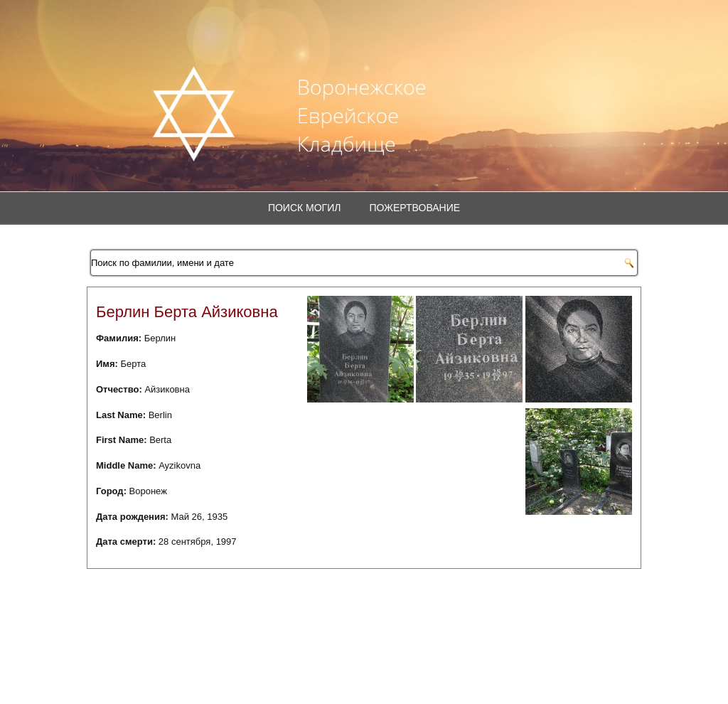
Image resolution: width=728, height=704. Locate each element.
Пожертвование (414, 208)
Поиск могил (305, 208)
